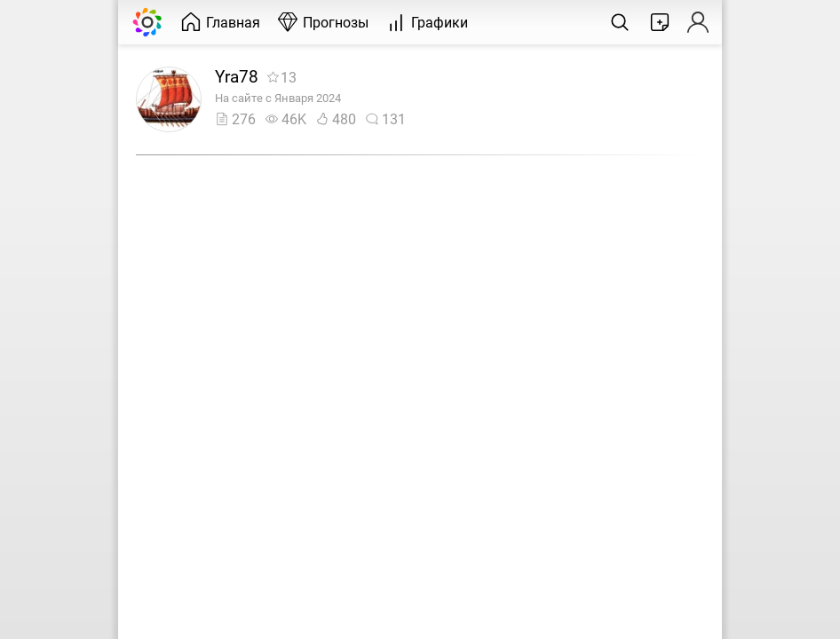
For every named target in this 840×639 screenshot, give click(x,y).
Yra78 (237, 77)
